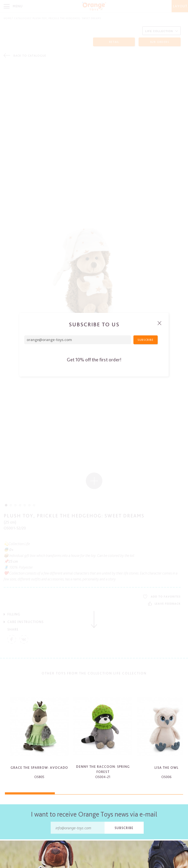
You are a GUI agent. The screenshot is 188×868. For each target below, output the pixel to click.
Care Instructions (25, 622)
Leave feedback (164, 604)
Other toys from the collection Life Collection (94, 673)
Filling (14, 614)
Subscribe (124, 828)
